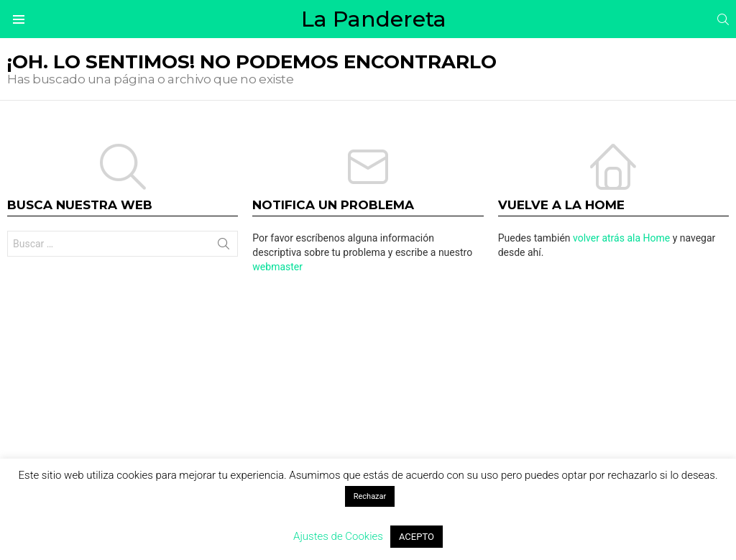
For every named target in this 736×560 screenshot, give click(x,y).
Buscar (224, 247)
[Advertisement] (368, 396)
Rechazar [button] (370, 496)
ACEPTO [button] (417, 537)
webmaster (277, 267)
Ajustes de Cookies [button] (338, 536)
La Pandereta (374, 19)
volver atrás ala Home (621, 238)
